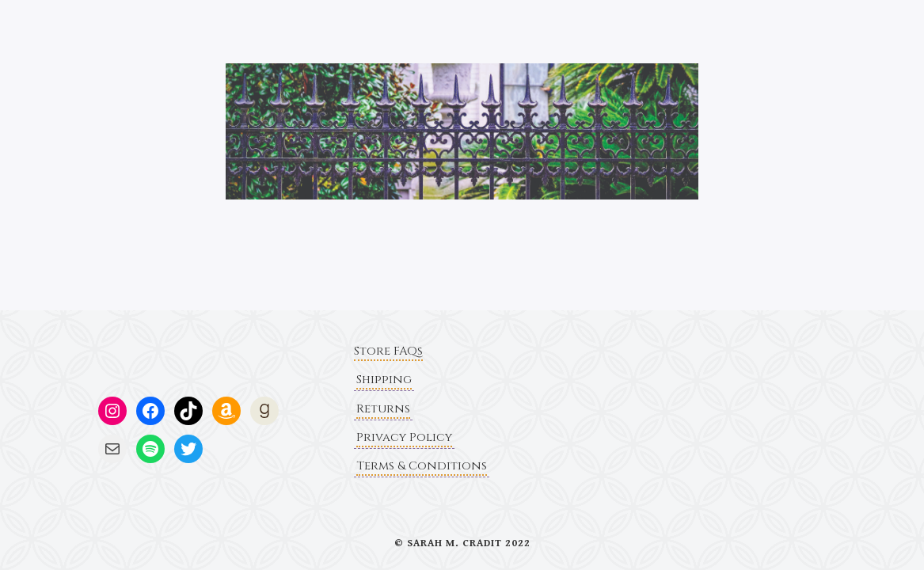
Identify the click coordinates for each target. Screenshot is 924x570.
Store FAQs (388, 351)
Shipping (384, 380)
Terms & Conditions (422, 466)
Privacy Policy (404, 437)
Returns (383, 409)
